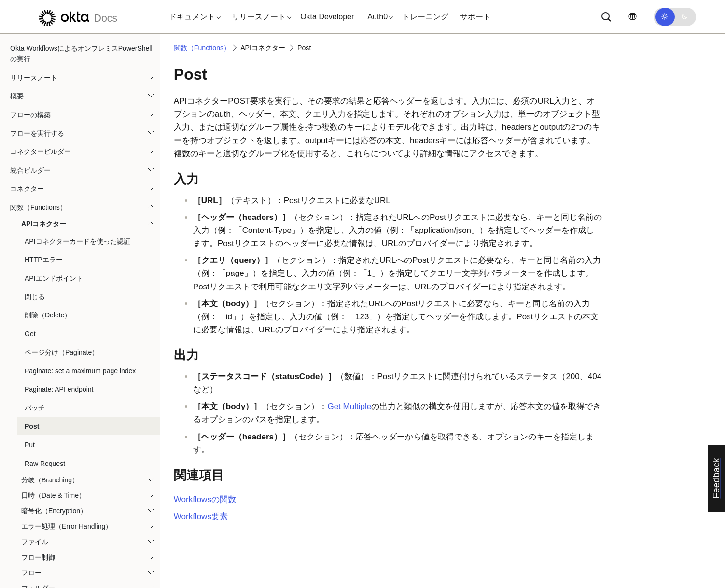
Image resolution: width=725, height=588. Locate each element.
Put (30, 217)
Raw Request (45, 236)
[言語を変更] (632, 17)
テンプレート (30, 532)
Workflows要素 (201, 516)
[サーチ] (606, 17)
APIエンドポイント (54, 51)
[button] (193, 17)
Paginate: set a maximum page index (80, 143)
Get (30, 106)
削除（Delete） (48, 87)
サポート (475, 17)
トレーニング (425, 17)
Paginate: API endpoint (59, 162)
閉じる (35, 69)
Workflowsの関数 (205, 499)
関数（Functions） (202, 48)
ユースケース (30, 569)
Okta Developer (327, 17)
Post (32, 199)
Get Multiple (349, 406)
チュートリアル (34, 550)
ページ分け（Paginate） (62, 124)
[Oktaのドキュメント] (77, 17)
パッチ (35, 180)
